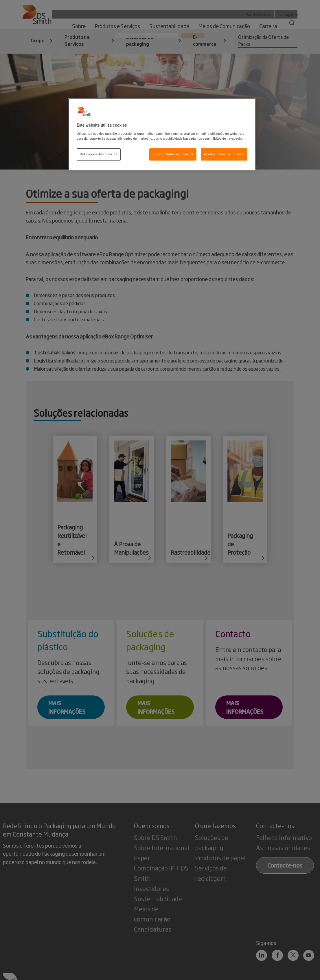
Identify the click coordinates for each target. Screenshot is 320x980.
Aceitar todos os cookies (224, 154)
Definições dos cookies (99, 154)
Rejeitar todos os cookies (173, 154)
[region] (162, 134)
